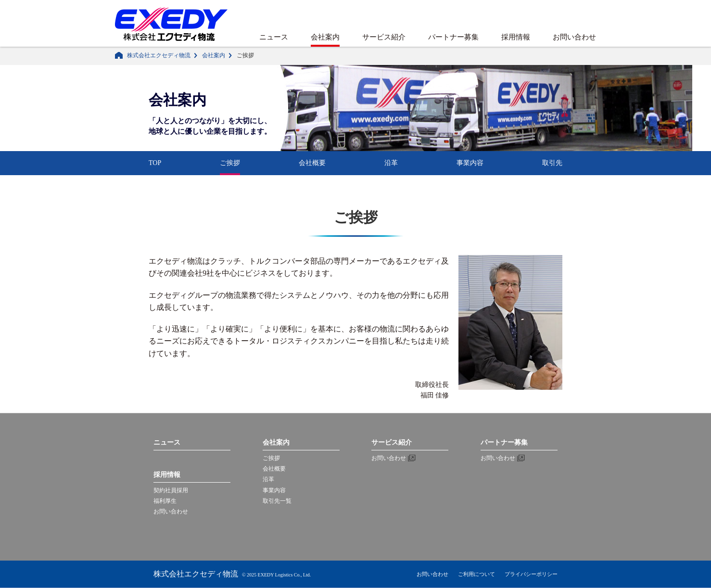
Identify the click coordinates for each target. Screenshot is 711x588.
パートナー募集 (453, 37)
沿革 (391, 163)
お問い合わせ (574, 37)
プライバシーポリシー (531, 574)
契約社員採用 (171, 490)
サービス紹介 (384, 37)
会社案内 (325, 37)
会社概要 (312, 163)
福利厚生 (165, 501)
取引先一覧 (277, 501)
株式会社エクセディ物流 (159, 55)
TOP (155, 163)
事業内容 (470, 163)
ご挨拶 (230, 163)
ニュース (274, 37)
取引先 (552, 163)
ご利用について (476, 574)
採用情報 (516, 37)
